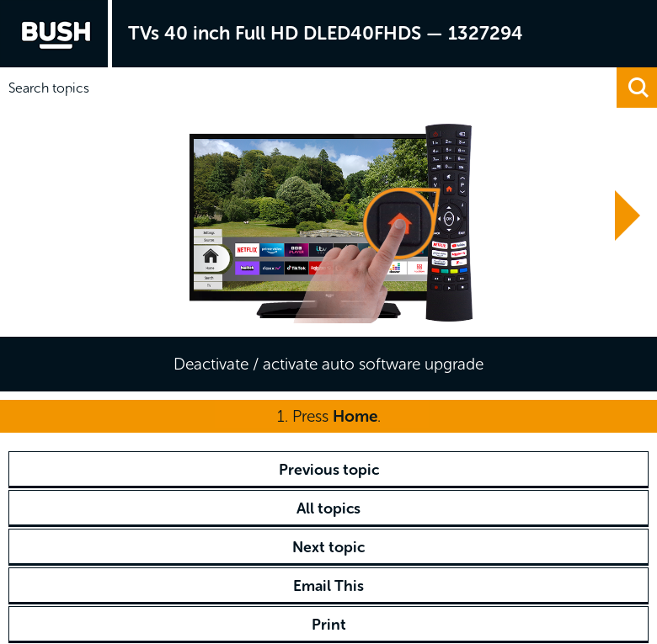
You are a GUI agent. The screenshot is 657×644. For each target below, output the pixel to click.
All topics (328, 508)
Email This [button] (328, 586)
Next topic (328, 547)
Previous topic (329, 470)
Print (329, 625)
